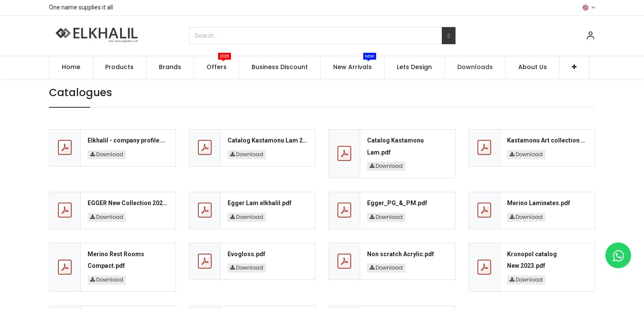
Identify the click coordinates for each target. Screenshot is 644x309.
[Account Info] (590, 36)
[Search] (448, 36)
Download (107, 154)
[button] (574, 67)
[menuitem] (71, 67)
